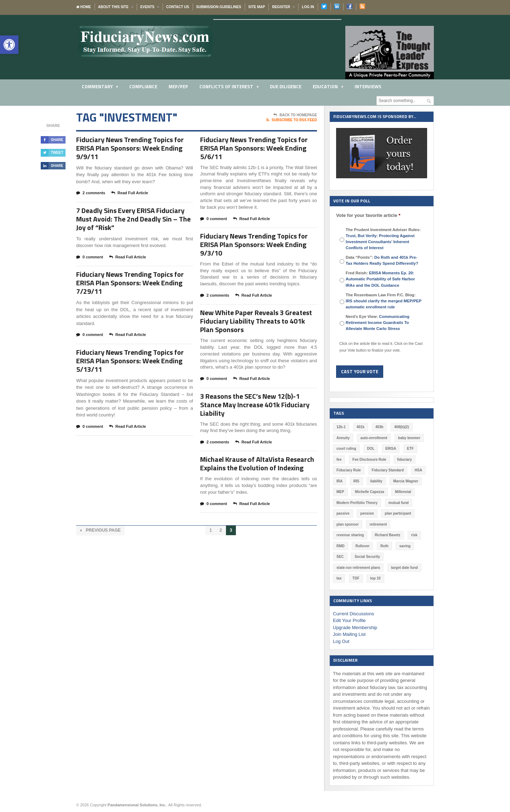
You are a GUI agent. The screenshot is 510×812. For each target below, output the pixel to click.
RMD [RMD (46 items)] (341, 546)
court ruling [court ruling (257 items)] (346, 449)
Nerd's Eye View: (378, 323)
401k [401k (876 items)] (361, 427)
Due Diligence (286, 86)
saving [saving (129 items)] (405, 546)
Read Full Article (130, 193)
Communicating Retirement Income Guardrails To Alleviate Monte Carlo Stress (378, 323)
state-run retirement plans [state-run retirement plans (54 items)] (358, 568)
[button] (9, 45)
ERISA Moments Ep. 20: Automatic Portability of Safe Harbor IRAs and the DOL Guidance (380, 279)
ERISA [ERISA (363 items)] (391, 449)
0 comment (90, 257)
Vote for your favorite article (368, 215)
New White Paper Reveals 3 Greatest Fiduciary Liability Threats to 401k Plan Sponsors (256, 321)
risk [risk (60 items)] (414, 535)
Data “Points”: (382, 260)
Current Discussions (353, 614)
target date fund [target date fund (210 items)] (404, 568)
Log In (308, 7)
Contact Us (178, 7)
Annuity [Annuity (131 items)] (343, 438)
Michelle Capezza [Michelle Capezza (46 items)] (369, 492)
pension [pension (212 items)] (367, 513)
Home (84, 7)
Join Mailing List (349, 634)
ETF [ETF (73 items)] (410, 449)
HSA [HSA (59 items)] (418, 470)
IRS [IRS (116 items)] (356, 481)
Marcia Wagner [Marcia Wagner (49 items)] (406, 481)
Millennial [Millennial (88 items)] (403, 492)
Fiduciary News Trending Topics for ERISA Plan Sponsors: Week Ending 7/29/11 (130, 283)
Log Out (341, 641)
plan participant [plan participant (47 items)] (398, 513)
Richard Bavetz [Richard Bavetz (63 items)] (387, 535)
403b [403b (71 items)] (379, 427)
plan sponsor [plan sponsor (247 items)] (348, 524)
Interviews (368, 86)
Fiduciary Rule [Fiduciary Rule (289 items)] (349, 470)
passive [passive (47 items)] (343, 513)
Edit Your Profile (349, 620)
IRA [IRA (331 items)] (339, 481)
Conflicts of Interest (229, 88)
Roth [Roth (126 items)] (384, 546)
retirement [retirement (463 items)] (378, 524)
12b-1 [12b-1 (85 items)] (341, 427)
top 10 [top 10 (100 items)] (375, 578)
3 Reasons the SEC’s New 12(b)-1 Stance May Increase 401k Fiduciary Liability (255, 405)
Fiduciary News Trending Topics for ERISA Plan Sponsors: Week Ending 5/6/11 (254, 148)
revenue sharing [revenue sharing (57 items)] (350, 535)
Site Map (257, 7)
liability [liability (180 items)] (376, 481)
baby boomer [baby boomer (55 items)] (409, 438)
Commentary (100, 88)
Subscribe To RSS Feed (292, 120)
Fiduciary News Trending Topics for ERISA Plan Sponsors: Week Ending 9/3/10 (254, 244)
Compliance (143, 86)
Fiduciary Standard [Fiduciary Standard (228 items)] (388, 470)
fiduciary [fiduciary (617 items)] (404, 460)
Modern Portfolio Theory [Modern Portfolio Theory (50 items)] (357, 503)
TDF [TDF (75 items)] (356, 578)
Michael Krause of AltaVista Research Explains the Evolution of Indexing (257, 463)
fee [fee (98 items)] (339, 460)
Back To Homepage (295, 115)
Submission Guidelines (219, 7)
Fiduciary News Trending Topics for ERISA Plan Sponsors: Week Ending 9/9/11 (130, 148)
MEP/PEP (178, 86)
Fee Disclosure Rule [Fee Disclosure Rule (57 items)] (369, 460)
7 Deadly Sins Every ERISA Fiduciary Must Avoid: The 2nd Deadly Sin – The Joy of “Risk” (133, 219)
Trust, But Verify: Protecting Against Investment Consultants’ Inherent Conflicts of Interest (380, 242)
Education (328, 88)
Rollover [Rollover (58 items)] (362, 546)
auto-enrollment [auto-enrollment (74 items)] (374, 438)
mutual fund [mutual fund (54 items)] (399, 503)
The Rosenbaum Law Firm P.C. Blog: (384, 301)
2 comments (91, 193)
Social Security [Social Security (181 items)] (367, 557)
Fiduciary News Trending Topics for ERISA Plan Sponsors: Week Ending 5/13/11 (130, 361)
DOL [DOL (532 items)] (371, 449)
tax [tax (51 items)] (339, 578)
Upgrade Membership (355, 628)
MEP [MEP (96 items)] (340, 492)
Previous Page (100, 530)
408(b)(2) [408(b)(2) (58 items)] (402, 427)
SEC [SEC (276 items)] (340, 557)
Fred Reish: (380, 279)
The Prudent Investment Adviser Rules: (383, 239)
